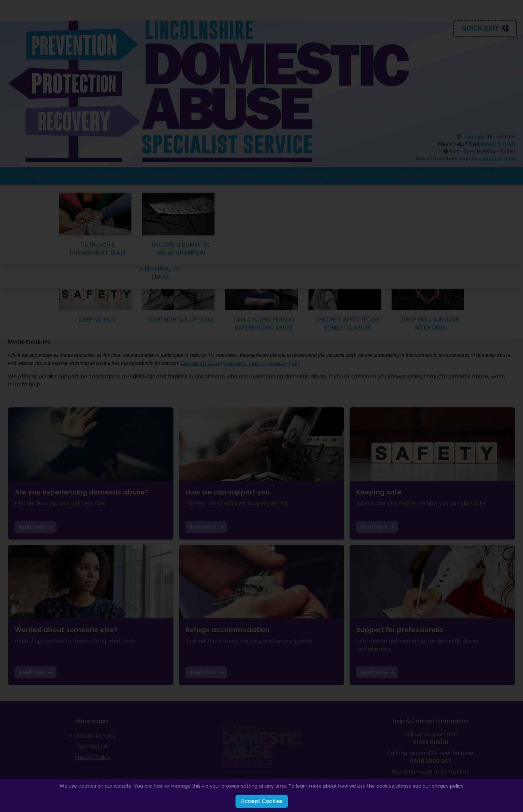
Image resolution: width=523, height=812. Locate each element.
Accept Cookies (262, 801)
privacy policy (448, 786)
